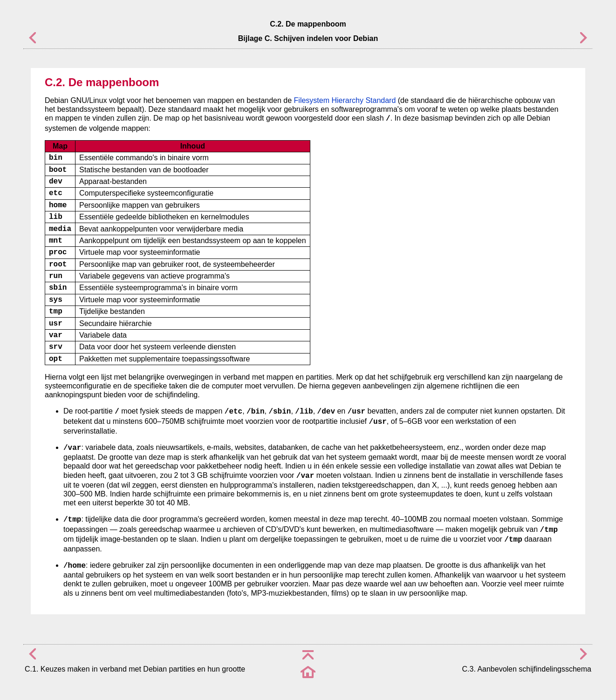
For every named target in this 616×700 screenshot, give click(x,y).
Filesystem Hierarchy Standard (345, 100)
